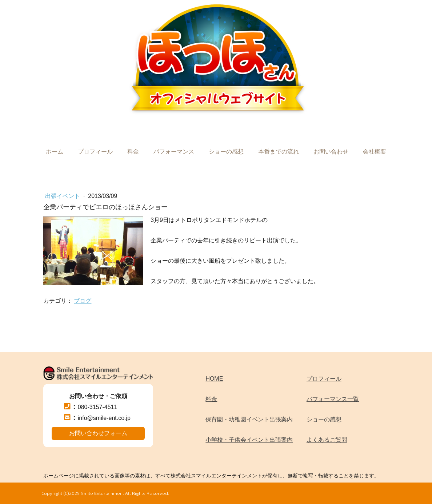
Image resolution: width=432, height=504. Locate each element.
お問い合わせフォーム (98, 433)
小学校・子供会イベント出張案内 (249, 440)
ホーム (55, 152)
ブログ (83, 301)
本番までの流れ (279, 152)
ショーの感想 (226, 152)
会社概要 (375, 152)
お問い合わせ (331, 152)
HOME (214, 379)
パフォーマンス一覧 (333, 399)
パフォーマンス (174, 152)
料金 (133, 152)
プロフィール (95, 152)
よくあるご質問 (327, 440)
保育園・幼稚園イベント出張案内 (249, 419)
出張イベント (63, 196)
